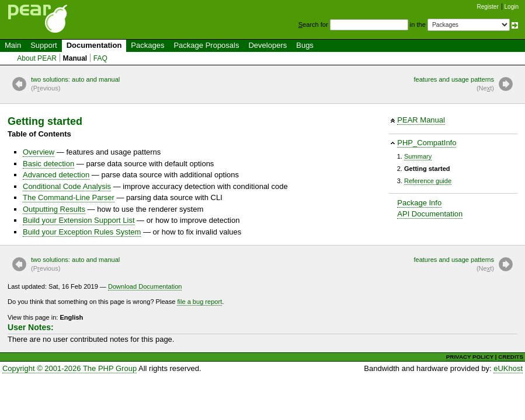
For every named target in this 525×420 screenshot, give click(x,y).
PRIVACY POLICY (470, 357)
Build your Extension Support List (79, 220)
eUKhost (508, 368)
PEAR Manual (421, 120)
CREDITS (511, 357)
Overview (39, 152)
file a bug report (199, 302)
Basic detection (48, 164)
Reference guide (428, 181)
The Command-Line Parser (69, 197)
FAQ (100, 58)
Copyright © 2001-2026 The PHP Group (69, 368)
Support (44, 45)
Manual (75, 58)
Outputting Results (54, 209)
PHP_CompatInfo (427, 143)
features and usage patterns (454, 85)
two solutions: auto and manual (75, 85)
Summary (418, 156)
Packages (147, 45)
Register (488, 7)
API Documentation (430, 214)
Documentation (94, 45)
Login (512, 7)
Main (13, 45)
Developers (267, 45)
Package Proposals (206, 45)
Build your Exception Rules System (82, 232)
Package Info (419, 203)
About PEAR (37, 58)
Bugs (305, 45)
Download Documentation (145, 286)
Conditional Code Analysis (67, 186)
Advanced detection (56, 175)
